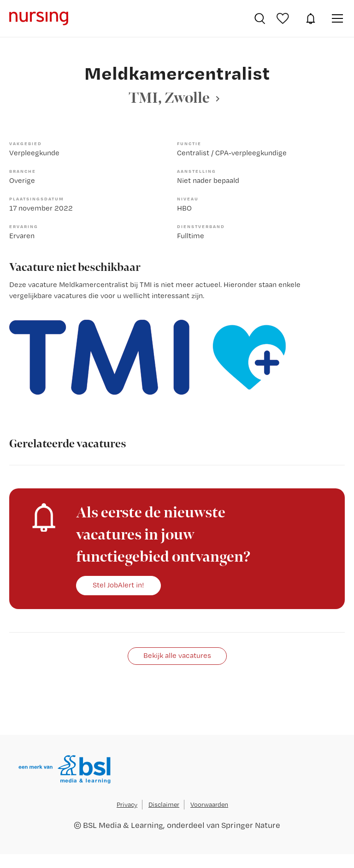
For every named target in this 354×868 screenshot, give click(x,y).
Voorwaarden (209, 804)
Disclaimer (164, 804)
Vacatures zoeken (260, 18)
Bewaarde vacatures (284, 18)
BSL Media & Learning (123, 825)
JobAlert (311, 18)
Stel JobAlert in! (118, 585)
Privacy (127, 804)
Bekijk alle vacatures (177, 655)
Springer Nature (251, 825)
